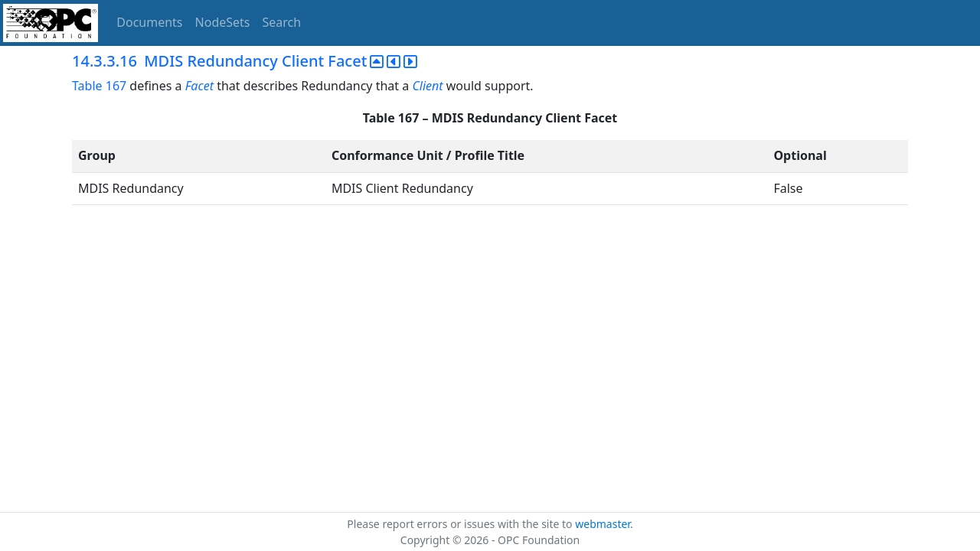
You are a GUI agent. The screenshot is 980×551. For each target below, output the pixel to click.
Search (282, 22)
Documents (149, 22)
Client (427, 86)
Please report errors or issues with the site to (461, 524)
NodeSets (223, 22)
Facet (199, 86)
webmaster (603, 524)
